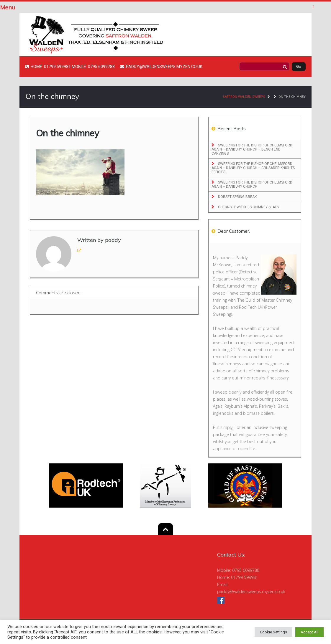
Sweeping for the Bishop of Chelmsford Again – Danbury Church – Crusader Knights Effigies (253, 168)
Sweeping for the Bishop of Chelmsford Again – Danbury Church (252, 184)
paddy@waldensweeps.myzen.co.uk (251, 591)
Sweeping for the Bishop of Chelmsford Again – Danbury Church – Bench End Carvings (252, 149)
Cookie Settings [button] (273, 632)
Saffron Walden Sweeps (244, 97)
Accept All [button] (309, 632)
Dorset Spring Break (237, 197)
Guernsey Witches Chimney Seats (248, 207)
